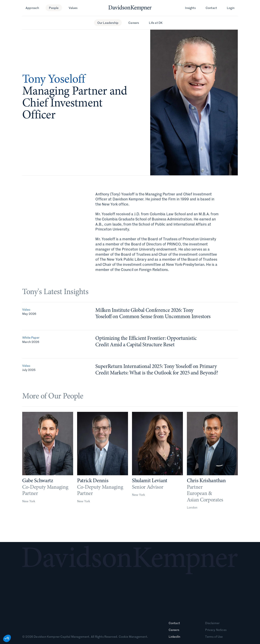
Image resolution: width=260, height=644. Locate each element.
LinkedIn (174, 637)
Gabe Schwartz (38, 482)
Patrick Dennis (93, 483)
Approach (32, 8)
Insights (190, 8)
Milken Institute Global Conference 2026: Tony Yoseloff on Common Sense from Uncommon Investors (153, 315)
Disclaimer (212, 623)
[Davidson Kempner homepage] (130, 8)
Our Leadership (108, 23)
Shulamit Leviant (150, 485)
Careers (134, 23)
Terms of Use (214, 637)
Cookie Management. (133, 637)
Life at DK (156, 23)
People (54, 8)
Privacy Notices (216, 630)
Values (73, 8)
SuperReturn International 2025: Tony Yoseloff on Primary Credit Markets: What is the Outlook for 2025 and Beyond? (157, 371)
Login (231, 8)
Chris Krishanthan (206, 486)
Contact (211, 8)
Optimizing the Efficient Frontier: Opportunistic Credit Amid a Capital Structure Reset (146, 343)
